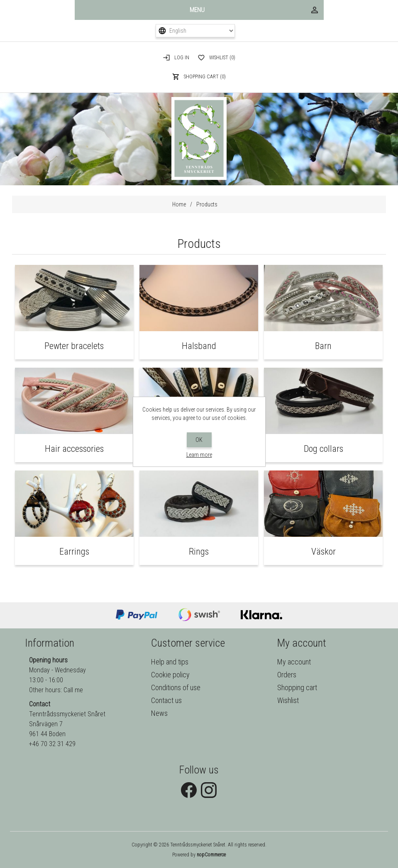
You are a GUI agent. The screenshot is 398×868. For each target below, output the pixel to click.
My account (294, 662)
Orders (287, 675)
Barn (323, 346)
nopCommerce (211, 855)
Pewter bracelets (74, 346)
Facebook (189, 790)
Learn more (199, 455)
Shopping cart (297, 687)
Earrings (74, 552)
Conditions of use (176, 687)
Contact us (166, 700)
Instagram (209, 790)
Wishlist (288, 700)
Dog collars (324, 449)
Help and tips (170, 662)
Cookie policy (170, 675)
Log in (182, 58)
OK (199, 440)
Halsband (199, 346)
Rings (199, 552)
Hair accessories (74, 449)
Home (179, 204)
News (159, 713)
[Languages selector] (195, 31)
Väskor (324, 552)
